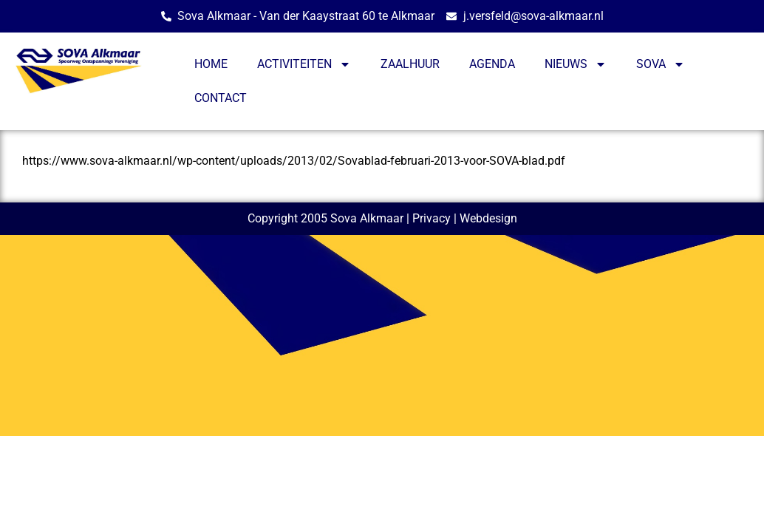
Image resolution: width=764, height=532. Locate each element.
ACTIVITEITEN (304, 64)
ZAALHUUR (410, 64)
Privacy (432, 218)
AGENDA (492, 64)
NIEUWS (576, 64)
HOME (211, 64)
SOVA (661, 64)
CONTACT (221, 98)
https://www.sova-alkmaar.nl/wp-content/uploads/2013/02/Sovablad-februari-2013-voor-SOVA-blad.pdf (294, 161)
